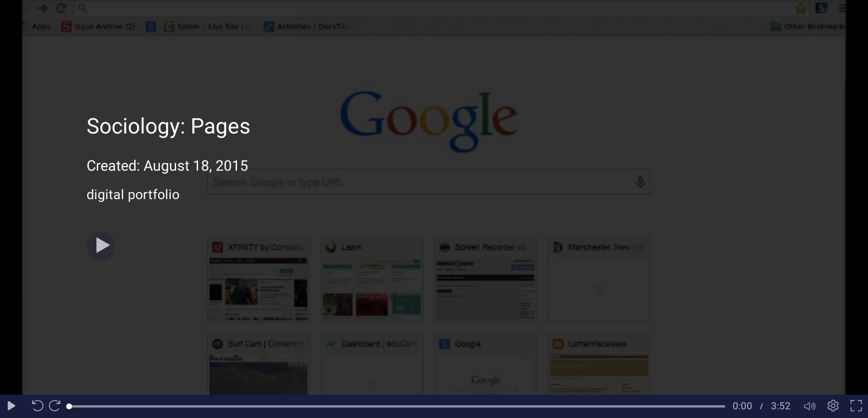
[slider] (397, 406)
